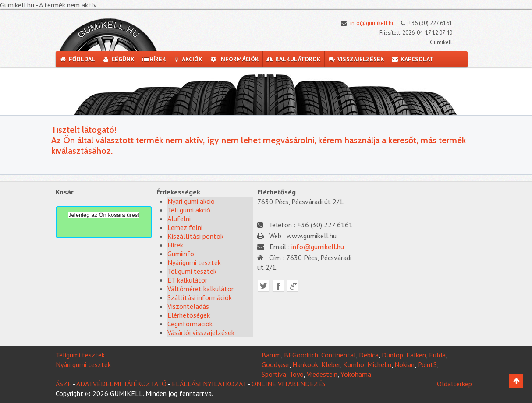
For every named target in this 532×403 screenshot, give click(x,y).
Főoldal (77, 59)
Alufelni (179, 219)
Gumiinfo (181, 254)
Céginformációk (190, 324)
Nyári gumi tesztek (83, 364)
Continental (339, 355)
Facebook (278, 286)
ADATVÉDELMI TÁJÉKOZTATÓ (121, 384)
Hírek (154, 59)
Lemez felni (185, 227)
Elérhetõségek (189, 315)
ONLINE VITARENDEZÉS (289, 384)
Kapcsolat (413, 59)
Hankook (305, 364)
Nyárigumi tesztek (194, 262)
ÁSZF (64, 384)
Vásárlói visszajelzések (201, 332)
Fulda (437, 355)
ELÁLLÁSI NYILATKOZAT (209, 384)
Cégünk (119, 59)
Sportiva (274, 374)
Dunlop (392, 355)
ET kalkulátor (187, 280)
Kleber (331, 364)
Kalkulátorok (294, 59)
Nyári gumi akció (191, 201)
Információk (234, 59)
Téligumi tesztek (192, 271)
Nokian (404, 364)
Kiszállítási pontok (195, 236)
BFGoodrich (301, 355)
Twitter (264, 286)
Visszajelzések (356, 59)
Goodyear (275, 364)
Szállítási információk (200, 297)
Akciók (188, 59)
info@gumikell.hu (366, 23)
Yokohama (356, 374)
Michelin (379, 364)
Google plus (293, 286)
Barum (271, 355)
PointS (427, 364)
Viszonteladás (188, 306)
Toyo (296, 374)
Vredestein (322, 374)
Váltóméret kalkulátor (200, 289)
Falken (416, 355)
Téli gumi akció (189, 210)
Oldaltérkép (454, 384)
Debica (369, 355)
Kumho (354, 364)
